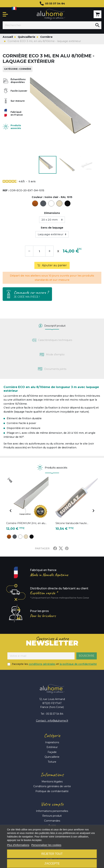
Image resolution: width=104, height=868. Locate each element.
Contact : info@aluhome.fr (52, 721)
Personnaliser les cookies (46, 845)
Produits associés (16, 127)
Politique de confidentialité (52, 791)
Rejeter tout (52, 854)
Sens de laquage (52, 228)
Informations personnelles (52, 811)
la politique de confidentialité (78, 664)
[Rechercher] (48, 25)
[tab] (52, 326)
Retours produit (52, 816)
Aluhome (51, 14)
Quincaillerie (52, 757)
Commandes (52, 821)
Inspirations (52, 742)
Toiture (52, 762)
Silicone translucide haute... (72, 523)
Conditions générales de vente (52, 786)
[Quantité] (39, 251)
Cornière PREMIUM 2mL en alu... (26, 523)
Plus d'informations (18, 845)
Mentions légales (52, 782)
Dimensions (52, 213)
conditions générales (42, 664)
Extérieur (52, 747)
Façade (52, 752)
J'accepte (52, 864)
